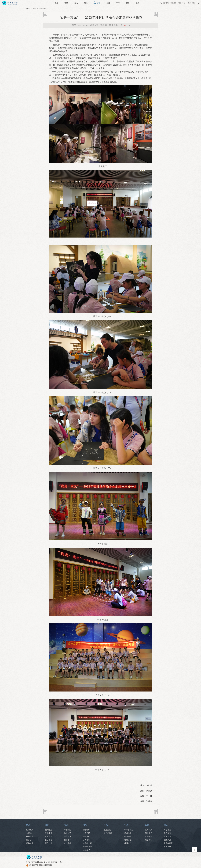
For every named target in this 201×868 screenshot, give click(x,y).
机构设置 (30, 837)
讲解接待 (86, 837)
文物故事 (68, 840)
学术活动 (128, 833)
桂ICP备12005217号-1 (54, 862)
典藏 (108, 3)
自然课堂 (86, 840)
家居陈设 (149, 840)
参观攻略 (167, 847)
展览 (86, 3)
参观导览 (167, 837)
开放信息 (167, 830)
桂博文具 (149, 830)
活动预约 (86, 830)
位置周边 (167, 840)
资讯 (76, 3)
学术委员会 (129, 830)
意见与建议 (168, 843)
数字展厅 (68, 837)
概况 (66, 3)
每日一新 (49, 843)
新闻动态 (49, 830)
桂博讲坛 (128, 843)
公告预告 (49, 840)
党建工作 (49, 833)
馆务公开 (30, 840)
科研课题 (128, 837)
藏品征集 (107, 830)
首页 (56, 3)
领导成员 (30, 843)
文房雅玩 (149, 837)
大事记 (29, 833)
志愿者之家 (87, 843)
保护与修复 (108, 833)
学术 (118, 3)
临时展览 (68, 833)
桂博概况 (30, 830)
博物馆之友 (87, 847)
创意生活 (149, 833)
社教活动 (42, 9)
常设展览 (68, 830)
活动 (98, 3)
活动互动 (86, 850)
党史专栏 (49, 837)
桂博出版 (128, 840)
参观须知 (167, 833)
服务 (138, 3)
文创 (128, 3)
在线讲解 (68, 843)
